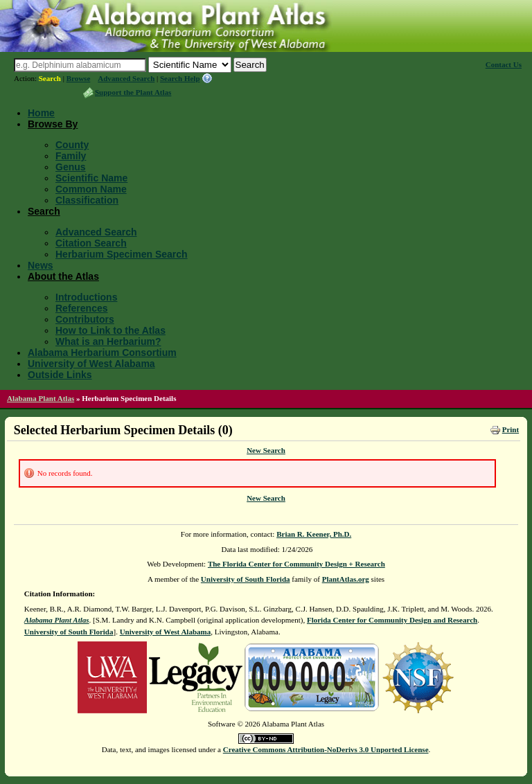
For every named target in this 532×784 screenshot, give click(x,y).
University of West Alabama (91, 364)
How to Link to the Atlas (110, 330)
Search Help (180, 78)
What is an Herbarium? (108, 341)
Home (41, 113)
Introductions (86, 297)
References (82, 308)
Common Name (91, 189)
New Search (266, 450)
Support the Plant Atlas (133, 92)
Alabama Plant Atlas (41, 398)
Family (71, 156)
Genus (71, 167)
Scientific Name (91, 178)
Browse (79, 78)
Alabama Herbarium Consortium (102, 353)
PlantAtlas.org (346, 579)
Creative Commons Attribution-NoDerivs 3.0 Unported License (326, 749)
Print (511, 429)
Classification (87, 200)
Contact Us (504, 64)
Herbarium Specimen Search (122, 254)
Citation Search (91, 243)
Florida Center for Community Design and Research (392, 620)
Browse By (53, 124)
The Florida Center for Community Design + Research (296, 564)
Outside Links (60, 375)
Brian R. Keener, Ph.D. (314, 534)
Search (50, 78)
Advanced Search (126, 78)
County (72, 145)
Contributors (85, 319)
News (41, 265)
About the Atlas (63, 276)
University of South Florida (246, 579)
